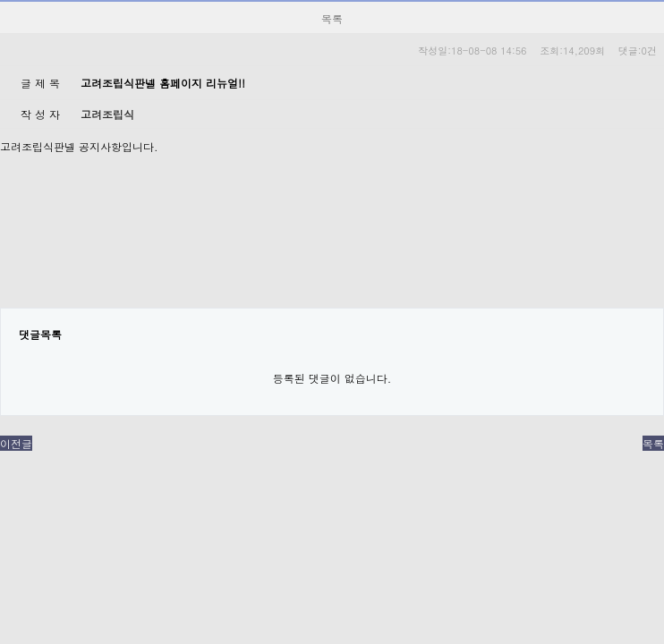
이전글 (16, 443)
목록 (653, 443)
